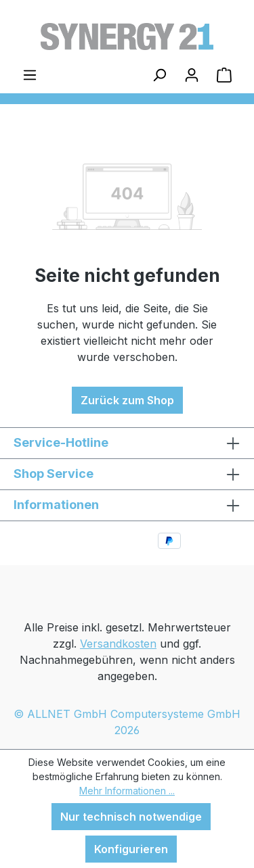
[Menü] (30, 74)
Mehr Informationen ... (127, 791)
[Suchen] (159, 74)
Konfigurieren (131, 849)
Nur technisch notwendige (131, 817)
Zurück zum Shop (127, 400)
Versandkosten (118, 644)
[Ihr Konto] (192, 74)
